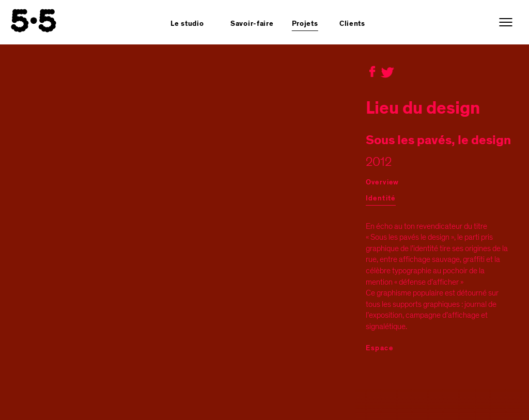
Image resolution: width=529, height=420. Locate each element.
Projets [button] (305, 24)
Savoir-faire (252, 24)
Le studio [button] (187, 24)
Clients (352, 24)
